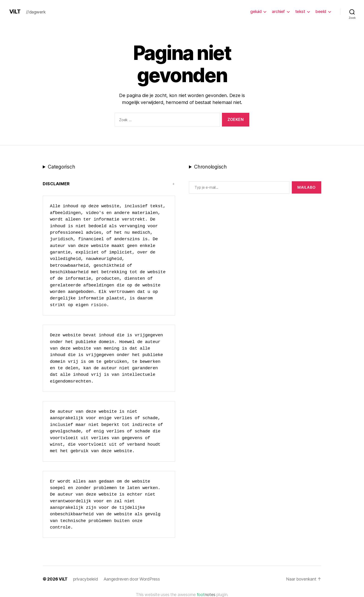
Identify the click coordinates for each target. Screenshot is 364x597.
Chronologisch (210, 167)
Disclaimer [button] (56, 184)
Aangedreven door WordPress (132, 579)
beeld (321, 11)
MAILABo (307, 187)
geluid (256, 11)
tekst (300, 11)
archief (278, 11)
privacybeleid (86, 579)
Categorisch (61, 167)
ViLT (15, 12)
